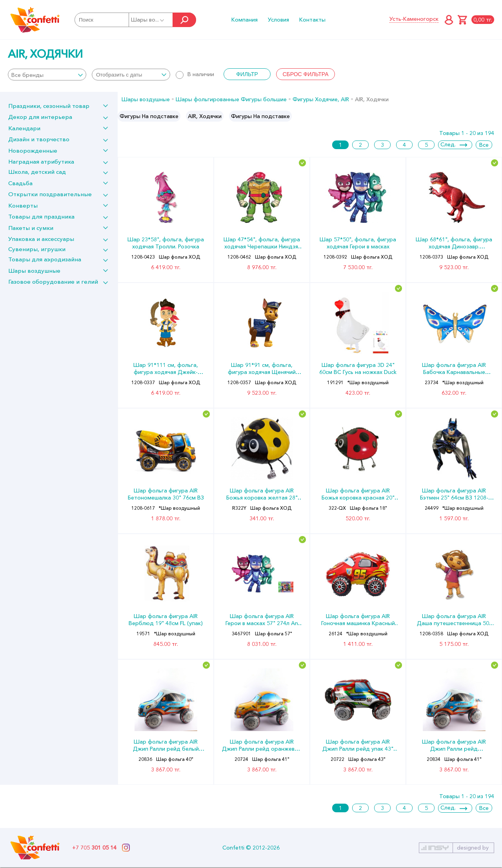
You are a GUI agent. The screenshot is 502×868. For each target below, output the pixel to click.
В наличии (195, 74)
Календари (24, 128)
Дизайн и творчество (39, 139)
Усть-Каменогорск (414, 19)
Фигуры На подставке (149, 116)
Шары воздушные (34, 271)
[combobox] (47, 75)
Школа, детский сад (37, 172)
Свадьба (20, 183)
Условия (278, 20)
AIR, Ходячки (205, 116)
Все (484, 145)
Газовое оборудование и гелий (53, 282)
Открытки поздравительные (50, 194)
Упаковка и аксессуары (41, 239)
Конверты (23, 205)
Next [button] (496, 116)
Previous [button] (124, 116)
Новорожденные (33, 150)
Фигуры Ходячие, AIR (321, 99)
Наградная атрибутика (41, 161)
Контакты (312, 20)
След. (448, 144)
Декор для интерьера (40, 117)
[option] (149, 116)
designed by (473, 848)
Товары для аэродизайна (45, 259)
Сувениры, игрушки (37, 249)
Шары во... (148, 20)
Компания (245, 20)
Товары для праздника (41, 216)
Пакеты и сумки (31, 228)
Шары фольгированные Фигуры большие (231, 99)
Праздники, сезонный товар (49, 106)
